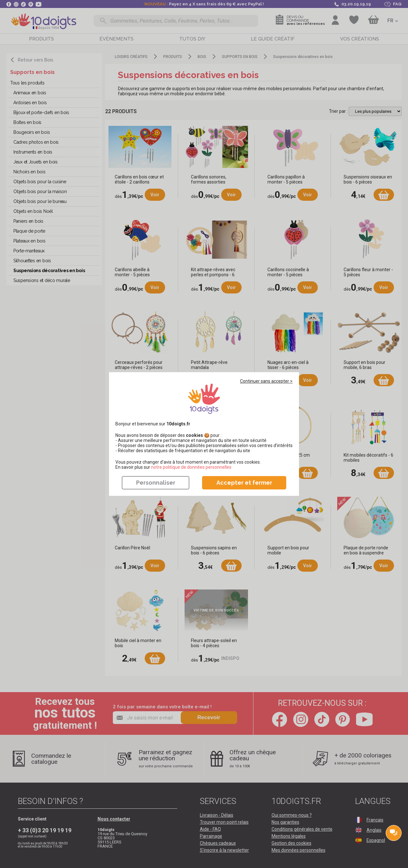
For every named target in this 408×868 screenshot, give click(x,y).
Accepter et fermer (244, 483)
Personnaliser (156, 483)
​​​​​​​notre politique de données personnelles (191, 467)
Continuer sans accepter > (266, 381)
